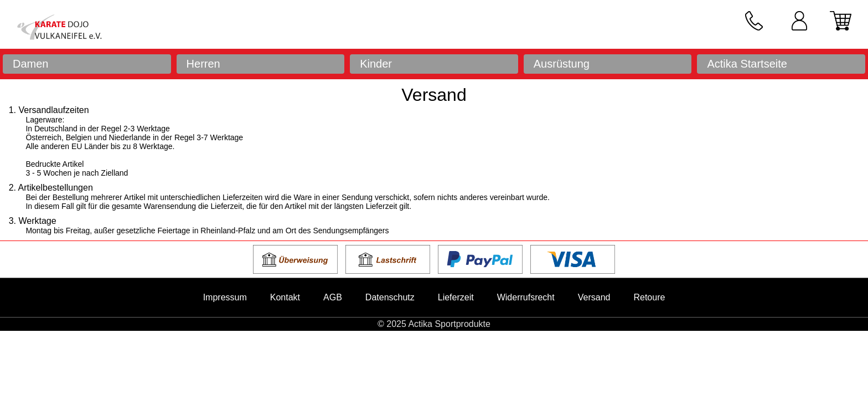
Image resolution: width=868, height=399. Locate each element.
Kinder (376, 64)
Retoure (649, 297)
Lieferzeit (456, 297)
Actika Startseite (747, 64)
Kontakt (285, 297)
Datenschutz (390, 297)
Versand (594, 297)
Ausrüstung (562, 64)
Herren (203, 64)
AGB (333, 297)
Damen (30, 64)
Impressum (225, 297)
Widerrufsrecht (526, 297)
